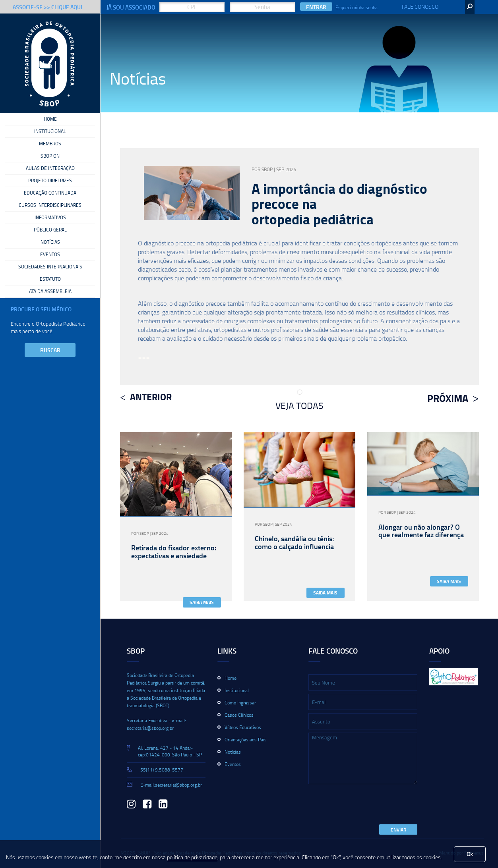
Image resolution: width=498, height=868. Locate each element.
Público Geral (50, 230)
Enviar (398, 830)
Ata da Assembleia (50, 291)
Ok (470, 854)
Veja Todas (299, 405)
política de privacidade (192, 857)
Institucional (50, 131)
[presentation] (369, 805)
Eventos (50, 255)
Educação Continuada (50, 193)
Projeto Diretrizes (50, 181)
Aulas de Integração (50, 168)
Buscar (50, 350)
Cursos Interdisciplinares (50, 205)
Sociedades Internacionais (50, 267)
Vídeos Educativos (243, 727)
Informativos (50, 218)
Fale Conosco (420, 7)
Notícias (50, 242)
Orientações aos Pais (246, 740)
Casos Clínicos (239, 715)
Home (50, 119)
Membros (50, 144)
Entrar (316, 7)
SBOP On (50, 156)
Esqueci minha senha (357, 7)
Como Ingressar (240, 703)
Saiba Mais (202, 602)
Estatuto (50, 279)
